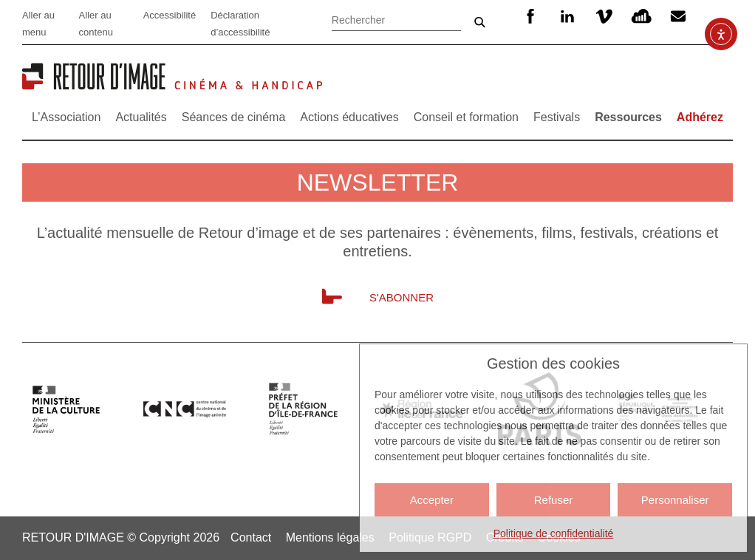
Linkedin (567, 16)
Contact (251, 537)
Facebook (530, 16)
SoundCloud (641, 16)
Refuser (554, 500)
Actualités (141, 117)
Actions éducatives (349, 117)
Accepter (432, 500)
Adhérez (700, 117)
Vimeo (604, 16)
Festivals (557, 117)
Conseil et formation (466, 117)
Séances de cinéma (234, 117)
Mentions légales (330, 537)
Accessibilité (170, 15)
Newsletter (680, 16)
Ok (479, 22)
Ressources (628, 117)
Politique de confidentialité (554, 533)
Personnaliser (675, 500)
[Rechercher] (396, 18)
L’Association (66, 117)
